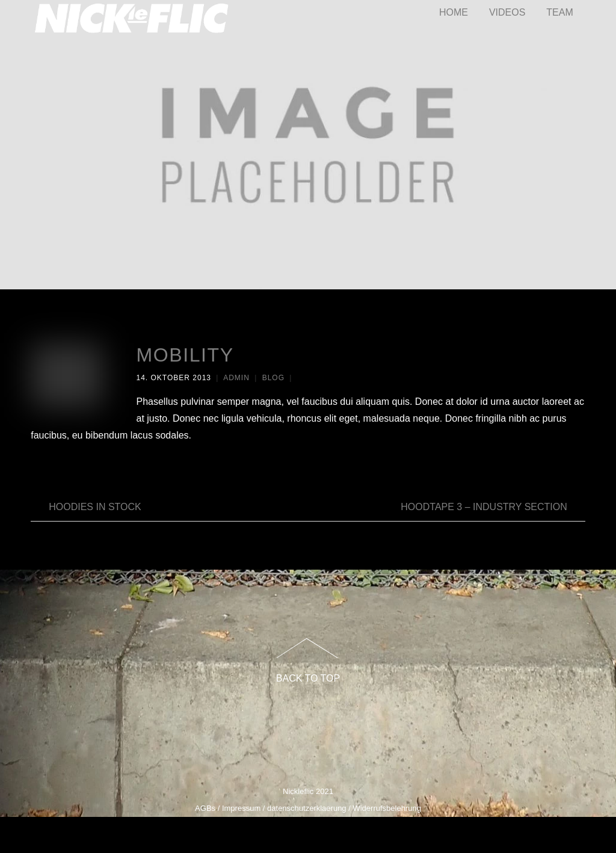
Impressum (241, 808)
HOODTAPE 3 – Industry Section (493, 507)
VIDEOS (507, 12)
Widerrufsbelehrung (387, 808)
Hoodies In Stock (86, 507)
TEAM (559, 12)
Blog (273, 378)
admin (236, 378)
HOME (454, 12)
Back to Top (308, 678)
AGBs (205, 808)
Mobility (185, 355)
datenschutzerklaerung (307, 808)
